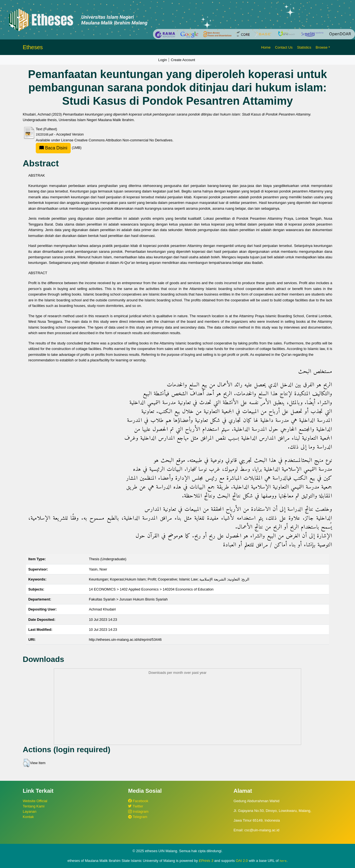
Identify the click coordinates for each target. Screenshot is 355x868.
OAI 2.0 (242, 861)
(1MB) (59, 148)
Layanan (30, 811)
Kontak (28, 817)
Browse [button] (322, 47)
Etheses (33, 47)
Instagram (138, 811)
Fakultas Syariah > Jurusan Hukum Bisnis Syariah (128, 599)
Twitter (136, 806)
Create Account (183, 60)
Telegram (138, 817)
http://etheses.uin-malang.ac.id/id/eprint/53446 (125, 640)
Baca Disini (53, 148)
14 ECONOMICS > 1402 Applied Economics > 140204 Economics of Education (151, 589)
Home (266, 47)
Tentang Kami (34, 806)
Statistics (304, 47)
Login (163, 60)
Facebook (138, 801)
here (283, 861)
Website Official (35, 801)
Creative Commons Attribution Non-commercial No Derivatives (123, 140)
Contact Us (284, 47)
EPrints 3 (206, 861)
